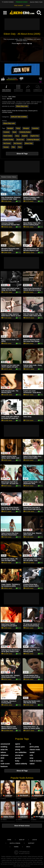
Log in (34, 840)
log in (19, 43)
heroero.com (26, 852)
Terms (16, 847)
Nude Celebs (8, 136)
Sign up (22, 840)
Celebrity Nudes (25, 132)
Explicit (25, 136)
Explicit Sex (35, 136)
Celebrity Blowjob (33, 140)
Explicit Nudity (8, 140)
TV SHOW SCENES (8, 2)
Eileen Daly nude (22, 106)
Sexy (17, 136)
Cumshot (35, 128)
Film (13, 147)
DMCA (28, 847)
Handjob (10, 128)
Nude (14, 132)
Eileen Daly (29, 143)
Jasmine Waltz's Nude (36, 2)
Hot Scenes (18, 143)
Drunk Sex (20, 140)
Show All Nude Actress (22, 826)
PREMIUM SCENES (22, 2)
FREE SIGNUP (19, 6)
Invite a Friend (15, 843)
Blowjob (26, 128)
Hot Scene (7, 143)
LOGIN (28, 6)
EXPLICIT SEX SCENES (19, 117)
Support (31, 843)
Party (18, 128)
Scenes (6, 147)
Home (9, 840)
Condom (6, 132)
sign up (29, 43)
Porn (20, 147)
